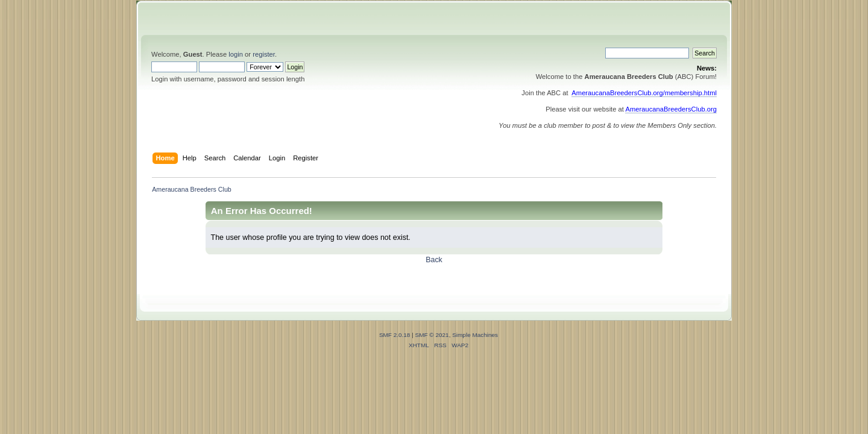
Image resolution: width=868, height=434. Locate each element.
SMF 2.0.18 (395, 335)
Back (434, 260)
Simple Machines (475, 335)
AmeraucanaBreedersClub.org (671, 109)
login (236, 54)
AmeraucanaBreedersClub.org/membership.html (644, 93)
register (264, 54)
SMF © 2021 (432, 335)
